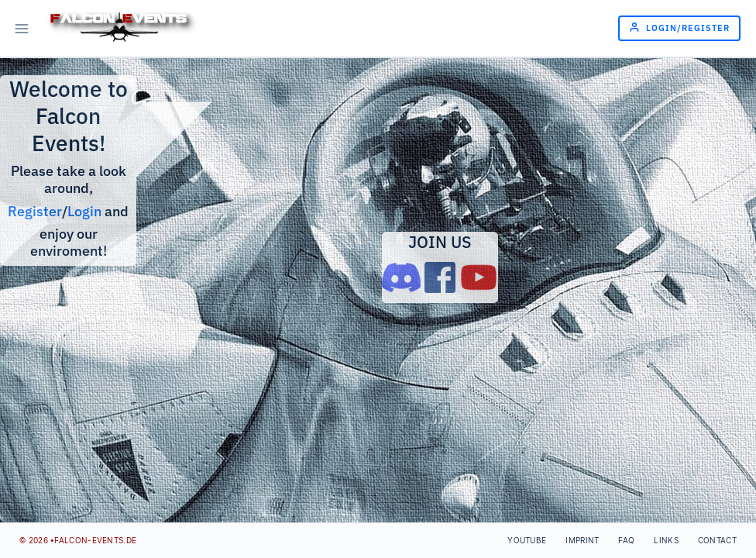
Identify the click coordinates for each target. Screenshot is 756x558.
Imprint (582, 540)
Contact (717, 540)
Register (35, 211)
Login (84, 211)
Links (666, 540)
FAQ (626, 540)
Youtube (527, 540)
